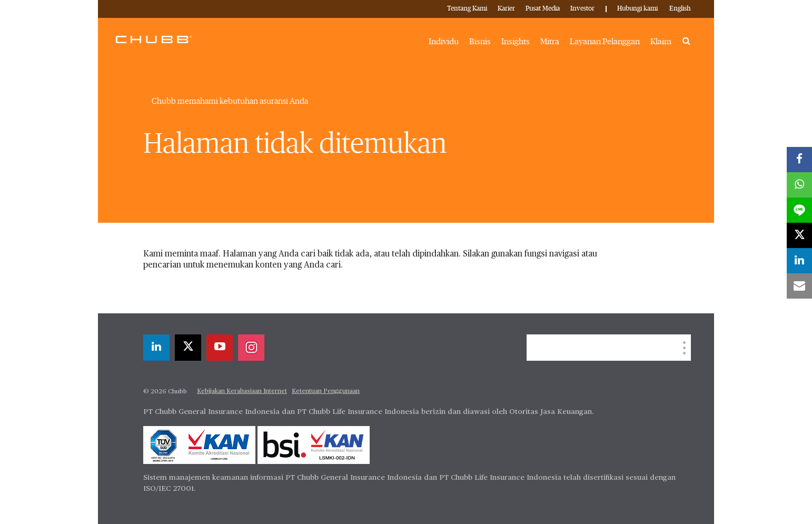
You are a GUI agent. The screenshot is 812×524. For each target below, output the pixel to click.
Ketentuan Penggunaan (326, 391)
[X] (188, 348)
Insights (516, 42)
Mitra (550, 42)
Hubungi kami (637, 9)
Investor (582, 9)
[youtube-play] (220, 348)
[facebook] (799, 160)
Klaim (661, 42)
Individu (444, 42)
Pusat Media (543, 9)
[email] (799, 286)
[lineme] (799, 210)
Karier (506, 9)
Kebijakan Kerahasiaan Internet (242, 391)
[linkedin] (156, 348)
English (680, 9)
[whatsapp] (799, 185)
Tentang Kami (467, 9)
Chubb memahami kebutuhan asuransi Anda (230, 101)
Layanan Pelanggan (605, 42)
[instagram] (251, 348)
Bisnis (480, 42)
